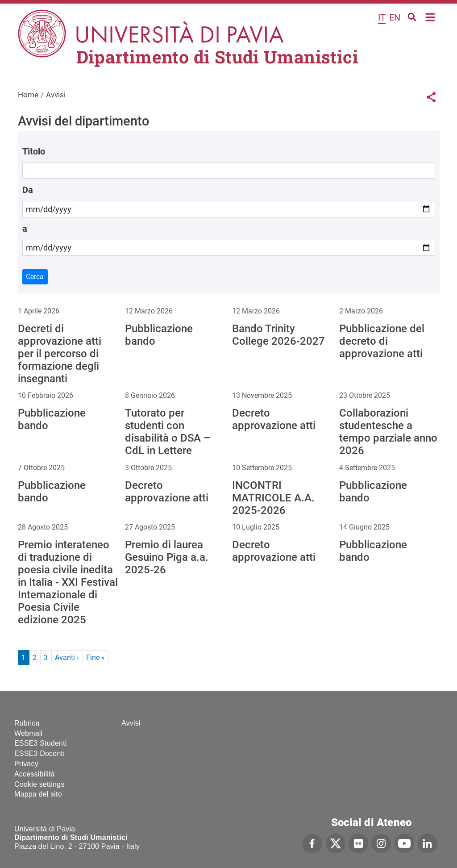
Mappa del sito (38, 794)
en (395, 17)
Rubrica (27, 723)
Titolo (34, 151)
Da (28, 190)
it (382, 17)
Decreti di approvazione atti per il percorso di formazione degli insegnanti (60, 354)
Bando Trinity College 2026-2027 (278, 335)
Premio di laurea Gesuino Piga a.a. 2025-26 (167, 557)
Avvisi (131, 723)
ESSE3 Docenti (39, 753)
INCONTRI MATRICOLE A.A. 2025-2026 (273, 498)
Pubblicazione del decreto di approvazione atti (382, 341)
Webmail (28, 733)
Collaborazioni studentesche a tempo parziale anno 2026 (388, 432)
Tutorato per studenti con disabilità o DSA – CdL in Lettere (168, 432)
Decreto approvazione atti (274, 419)
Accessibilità (35, 774)
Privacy (26, 764)
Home (430, 16)
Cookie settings (39, 784)
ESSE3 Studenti (41, 743)
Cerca (35, 277)
